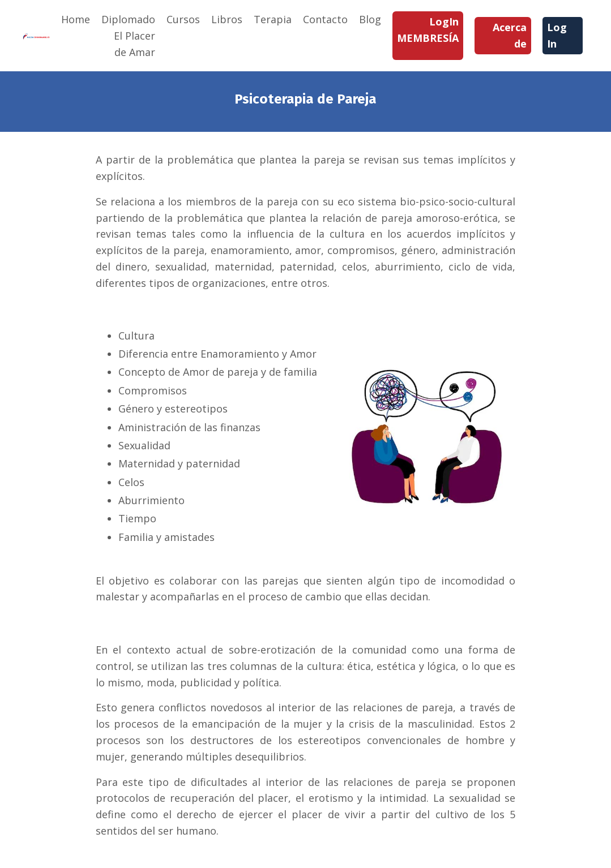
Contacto (325, 19)
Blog (370, 19)
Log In (557, 35)
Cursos (183, 19)
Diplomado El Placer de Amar (128, 36)
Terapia (273, 19)
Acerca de (510, 35)
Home (76, 19)
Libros (227, 19)
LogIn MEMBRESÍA (428, 30)
